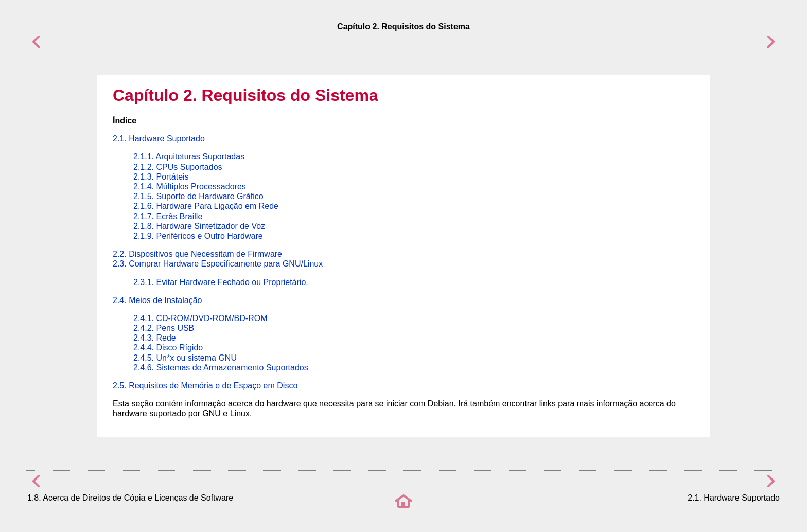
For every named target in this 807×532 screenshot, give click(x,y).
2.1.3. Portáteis (161, 177)
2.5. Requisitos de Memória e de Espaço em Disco (205, 386)
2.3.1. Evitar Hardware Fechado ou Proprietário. (221, 282)
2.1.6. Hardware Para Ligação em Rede (206, 206)
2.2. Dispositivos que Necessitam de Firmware (197, 254)
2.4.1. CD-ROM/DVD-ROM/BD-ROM (200, 318)
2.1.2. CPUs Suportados (178, 167)
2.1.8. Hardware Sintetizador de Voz (199, 226)
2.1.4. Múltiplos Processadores (190, 187)
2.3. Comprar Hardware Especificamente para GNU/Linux (218, 264)
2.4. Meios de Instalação (157, 300)
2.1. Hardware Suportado (159, 139)
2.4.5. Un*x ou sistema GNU (185, 358)
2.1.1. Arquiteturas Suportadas (189, 157)
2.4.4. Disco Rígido (168, 348)
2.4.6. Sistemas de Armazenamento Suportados (221, 368)
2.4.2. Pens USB (164, 328)
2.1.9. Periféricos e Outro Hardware (198, 236)
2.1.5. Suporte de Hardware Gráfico (198, 196)
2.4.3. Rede (155, 338)
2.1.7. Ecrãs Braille (168, 216)
